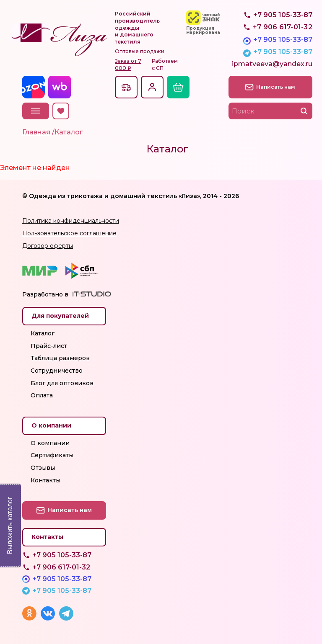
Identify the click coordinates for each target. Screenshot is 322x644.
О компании (50, 443)
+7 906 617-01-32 (61, 567)
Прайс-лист (49, 346)
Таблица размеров (60, 358)
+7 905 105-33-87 (283, 40)
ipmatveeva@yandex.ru (272, 64)
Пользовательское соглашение (69, 233)
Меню (36, 111)
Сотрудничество (57, 371)
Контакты (45, 480)
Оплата (42, 395)
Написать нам (276, 87)
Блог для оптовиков (62, 383)
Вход (152, 87)
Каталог (43, 333)
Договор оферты (48, 246)
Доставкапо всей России (126, 87)
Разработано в (45, 294)
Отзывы (43, 468)
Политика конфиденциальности (71, 221)
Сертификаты (52, 455)
